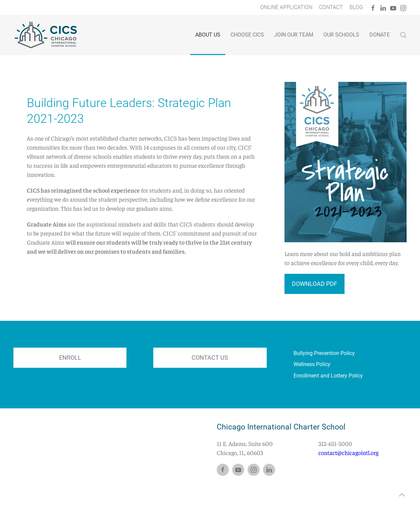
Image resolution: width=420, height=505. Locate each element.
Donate (380, 35)
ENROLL (70, 358)
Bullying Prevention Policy (324, 353)
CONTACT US (210, 358)
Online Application (286, 7)
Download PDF (314, 284)
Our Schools (341, 35)
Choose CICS (247, 35)
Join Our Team (294, 35)
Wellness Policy (312, 364)
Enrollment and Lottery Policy (328, 376)
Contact (331, 7)
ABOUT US (208, 35)
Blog (356, 7)
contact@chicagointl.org (348, 452)
